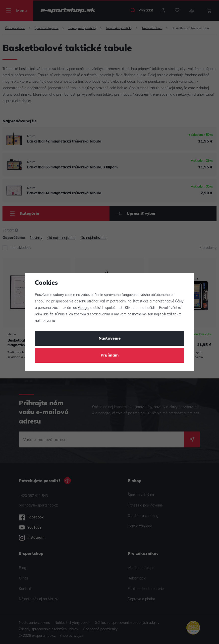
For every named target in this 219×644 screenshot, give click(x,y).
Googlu (84, 308)
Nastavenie (110, 339)
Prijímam (110, 356)
